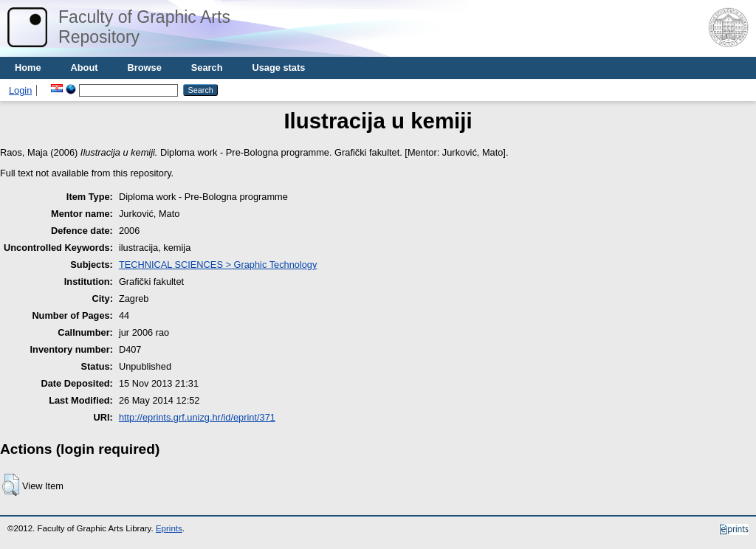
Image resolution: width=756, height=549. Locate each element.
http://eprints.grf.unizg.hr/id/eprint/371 (197, 417)
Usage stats (278, 68)
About (85, 68)
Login (20, 90)
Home (28, 68)
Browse (145, 68)
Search (207, 68)
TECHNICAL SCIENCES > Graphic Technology (218, 265)
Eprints (169, 528)
